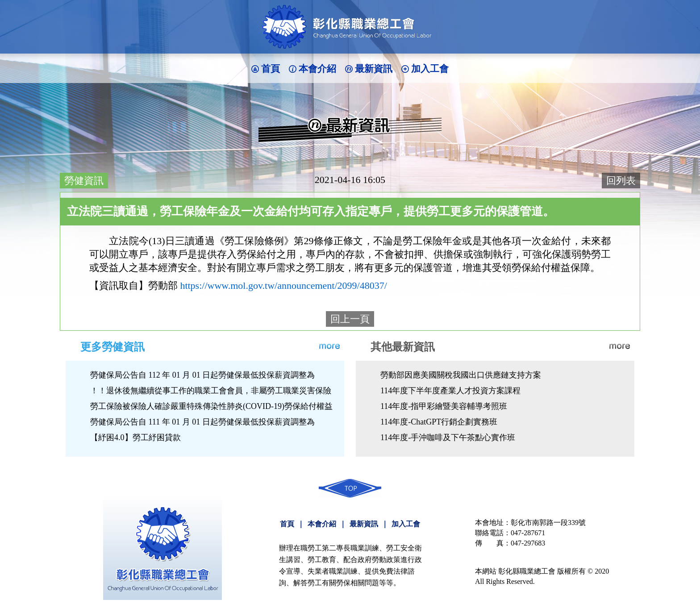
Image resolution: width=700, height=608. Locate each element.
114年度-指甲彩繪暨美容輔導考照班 (444, 406)
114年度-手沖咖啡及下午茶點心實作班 (448, 437)
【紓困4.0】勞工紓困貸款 (135, 437)
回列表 (621, 181)
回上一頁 (350, 319)
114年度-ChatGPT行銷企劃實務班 (439, 422)
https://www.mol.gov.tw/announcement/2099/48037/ (283, 285)
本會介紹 (317, 69)
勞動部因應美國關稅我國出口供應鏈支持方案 (461, 375)
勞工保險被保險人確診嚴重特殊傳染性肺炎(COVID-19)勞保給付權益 (211, 406)
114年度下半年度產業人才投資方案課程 (450, 391)
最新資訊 (374, 69)
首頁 (271, 69)
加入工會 (430, 69)
